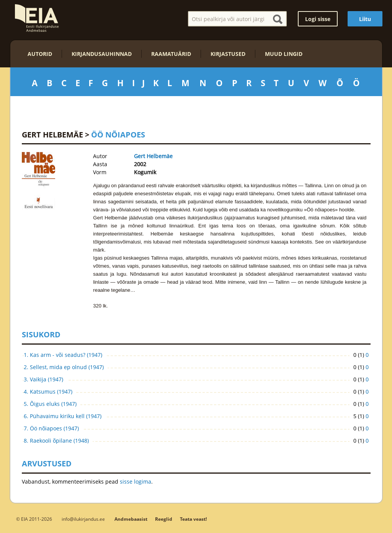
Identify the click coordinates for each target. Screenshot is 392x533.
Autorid (40, 54)
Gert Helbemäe (52, 135)
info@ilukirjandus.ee (83, 519)
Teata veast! (193, 519)
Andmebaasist (131, 519)
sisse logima (136, 481)
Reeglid (164, 519)
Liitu (365, 19)
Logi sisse (318, 19)
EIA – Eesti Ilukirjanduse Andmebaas (37, 18)
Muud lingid (284, 54)
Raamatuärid (171, 54)
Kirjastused (228, 54)
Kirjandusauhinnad (102, 54)
